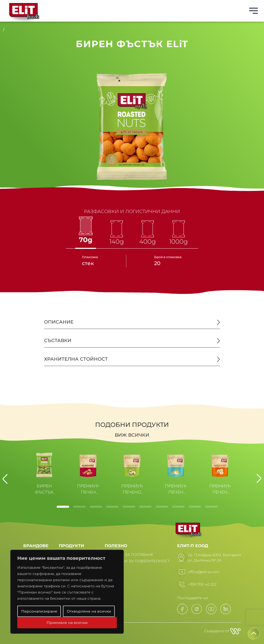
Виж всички (132, 435)
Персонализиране (39, 611)
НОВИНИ (114, 567)
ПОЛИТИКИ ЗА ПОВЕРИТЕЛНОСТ (137, 561)
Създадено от (222, 631)
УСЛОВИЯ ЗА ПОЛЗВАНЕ (129, 555)
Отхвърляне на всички (89, 611)
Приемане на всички (67, 623)
